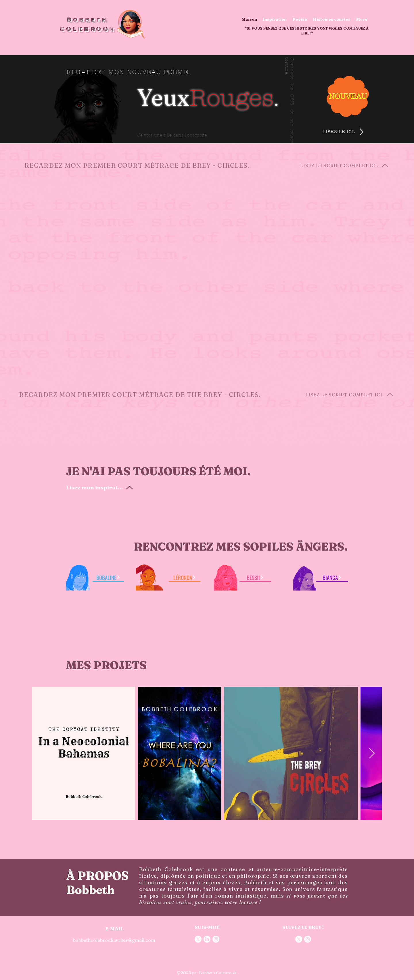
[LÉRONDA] (185, 577)
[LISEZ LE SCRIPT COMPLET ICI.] (348, 165)
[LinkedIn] (207, 939)
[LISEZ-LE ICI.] (348, 132)
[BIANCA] (332, 577)
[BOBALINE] (108, 577)
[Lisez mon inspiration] (100, 487)
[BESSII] (255, 577)
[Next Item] (372, 754)
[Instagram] (216, 939)
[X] (198, 939)
